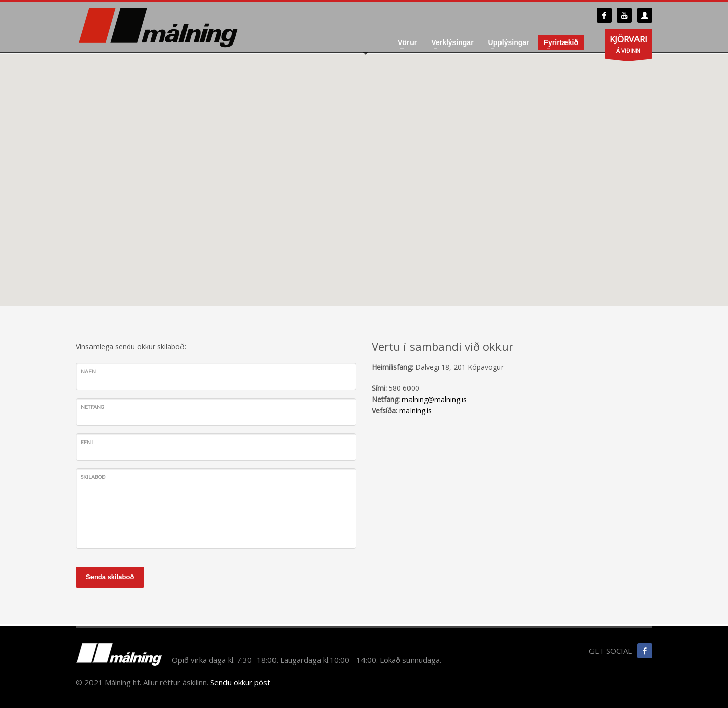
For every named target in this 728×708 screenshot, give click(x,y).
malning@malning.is (434, 399)
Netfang (93, 407)
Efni (87, 442)
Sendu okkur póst (240, 682)
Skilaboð (93, 477)
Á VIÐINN (628, 46)
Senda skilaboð (110, 577)
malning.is (416, 410)
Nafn (88, 371)
